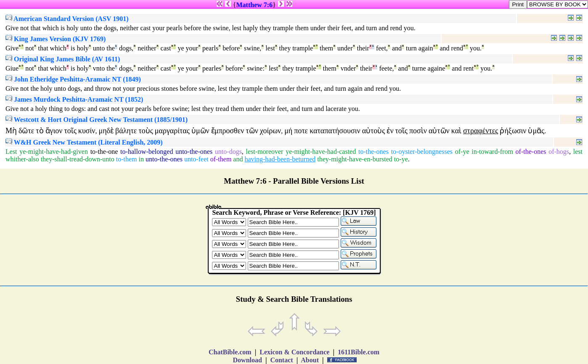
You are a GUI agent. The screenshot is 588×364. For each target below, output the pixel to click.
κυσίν (87, 131)
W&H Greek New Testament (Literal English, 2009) (84, 142)
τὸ (40, 131)
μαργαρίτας (172, 131)
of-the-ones (531, 152)
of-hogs (559, 152)
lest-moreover (265, 152)
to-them (127, 159)
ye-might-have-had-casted (321, 152)
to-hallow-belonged (147, 152)
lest (578, 152)
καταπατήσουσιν (335, 131)
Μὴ (11, 131)
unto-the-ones (194, 152)
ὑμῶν (200, 131)
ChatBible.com (230, 352)
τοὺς (146, 131)
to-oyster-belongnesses (422, 152)
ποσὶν (418, 131)
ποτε (301, 131)
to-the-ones (373, 152)
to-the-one (104, 152)
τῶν (252, 131)
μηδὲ (106, 131)
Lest (11, 152)
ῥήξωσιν (513, 131)
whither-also (22, 159)
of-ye (462, 152)
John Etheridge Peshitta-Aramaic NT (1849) (73, 79)
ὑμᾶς (536, 131)
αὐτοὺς (374, 131)
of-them (221, 159)
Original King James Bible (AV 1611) (63, 59)
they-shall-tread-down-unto (78, 159)
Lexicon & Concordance (294, 352)
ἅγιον (54, 131)
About (310, 360)
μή (288, 131)
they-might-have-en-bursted (355, 159)
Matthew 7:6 (254, 5)
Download (248, 360)
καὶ (456, 131)
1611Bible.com (359, 352)
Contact (281, 360)
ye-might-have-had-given (54, 152)
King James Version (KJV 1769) (56, 39)
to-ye (401, 159)
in (141, 159)
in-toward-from (492, 152)
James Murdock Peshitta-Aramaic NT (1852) (74, 99)
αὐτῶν (439, 131)
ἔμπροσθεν (228, 131)
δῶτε (26, 131)
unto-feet (196, 159)
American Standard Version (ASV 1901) (67, 19)
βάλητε (126, 131)
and (238, 159)
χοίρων (270, 131)
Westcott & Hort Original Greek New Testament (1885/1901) (97, 120)
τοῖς (70, 131)
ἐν (390, 131)
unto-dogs (228, 152)
